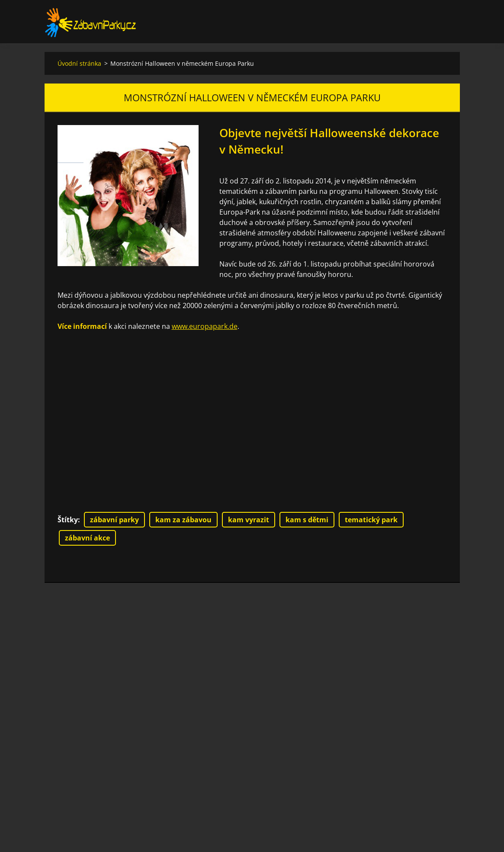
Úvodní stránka (79, 63)
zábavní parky (114, 520)
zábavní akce (87, 538)
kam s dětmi (307, 520)
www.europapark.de (205, 326)
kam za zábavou (183, 520)
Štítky (68, 520)
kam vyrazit (249, 520)
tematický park (371, 520)
